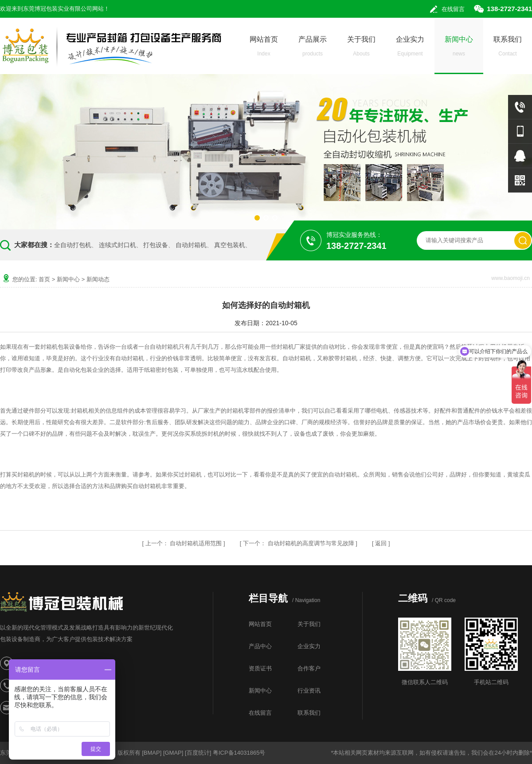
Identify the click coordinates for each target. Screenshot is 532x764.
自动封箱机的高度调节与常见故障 (311, 543)
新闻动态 (98, 279)
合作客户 (309, 668)
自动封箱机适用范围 (196, 543)
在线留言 (453, 9)
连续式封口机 (117, 245)
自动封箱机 (191, 245)
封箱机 (80, 411)
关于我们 (361, 49)
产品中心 (260, 646)
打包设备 (156, 245)
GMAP (173, 753)
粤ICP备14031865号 (239, 753)
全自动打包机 (73, 245)
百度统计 (198, 753)
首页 (44, 279)
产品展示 (313, 49)
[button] (257, 218)
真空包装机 (230, 245)
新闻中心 (459, 49)
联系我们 (508, 49)
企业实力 (410, 49)
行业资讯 (309, 691)
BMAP (152, 753)
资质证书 (260, 668)
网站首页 (264, 49)
